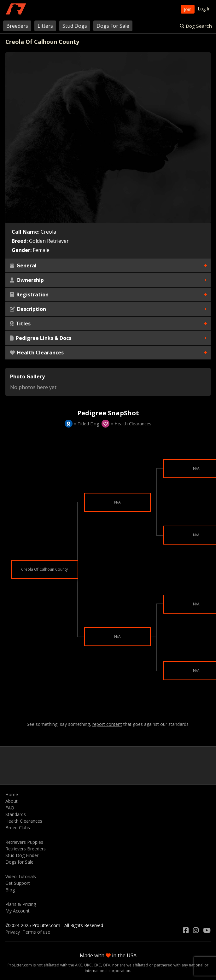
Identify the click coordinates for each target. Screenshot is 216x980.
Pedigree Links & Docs (41, 338)
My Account (18, 911)
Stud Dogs (75, 26)
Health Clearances (37, 353)
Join (188, 9)
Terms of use (36, 932)
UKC (88, 965)
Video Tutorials (21, 876)
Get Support (18, 883)
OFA (107, 965)
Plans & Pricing (21, 904)
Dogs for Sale (19, 862)
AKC (79, 965)
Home (12, 794)
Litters (45, 26)
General (23, 265)
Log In (204, 9)
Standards (16, 814)
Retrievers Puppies (24, 842)
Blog (10, 890)
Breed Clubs (18, 828)
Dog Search (196, 26)
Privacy (13, 932)
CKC (97, 965)
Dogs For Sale (113, 26)
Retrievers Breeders (26, 849)
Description (28, 309)
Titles (20, 324)
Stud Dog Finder (22, 855)
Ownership (27, 280)
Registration (29, 295)
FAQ (10, 808)
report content (107, 724)
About (12, 801)
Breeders (17, 26)
